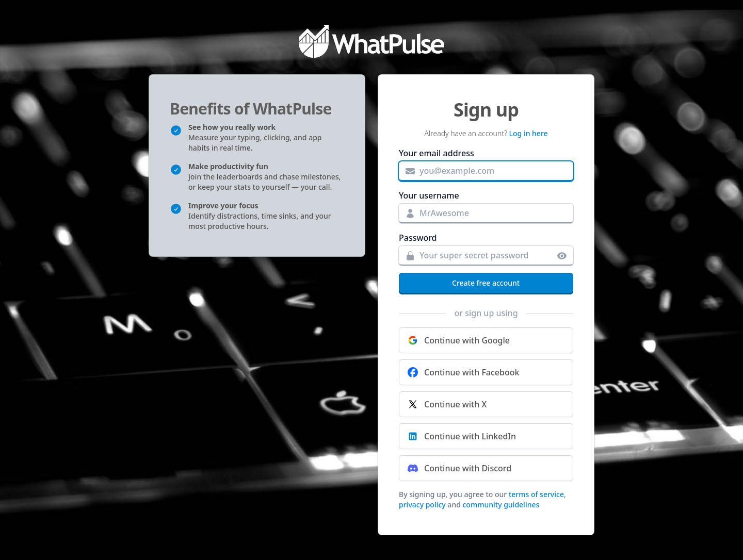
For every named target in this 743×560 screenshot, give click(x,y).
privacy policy (422, 505)
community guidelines (501, 505)
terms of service (536, 494)
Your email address (437, 153)
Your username (429, 195)
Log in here (529, 133)
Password (418, 238)
